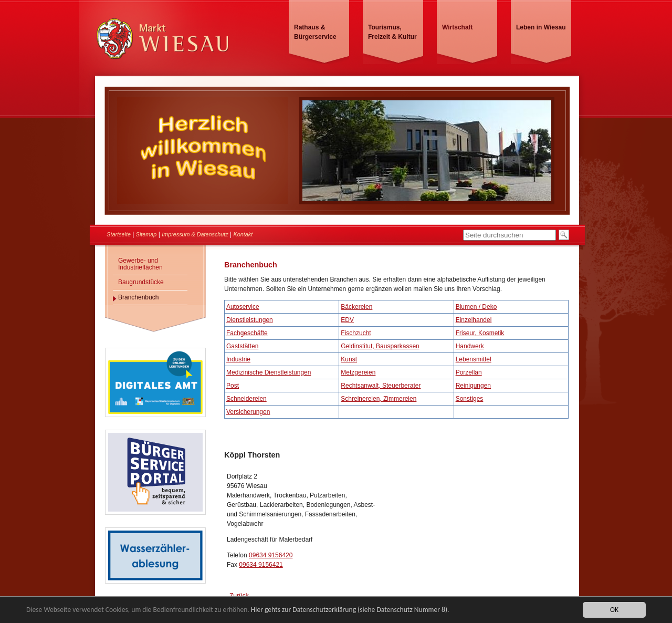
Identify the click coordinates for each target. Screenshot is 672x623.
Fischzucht (356, 333)
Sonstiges (470, 399)
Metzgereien (358, 372)
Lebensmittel (474, 359)
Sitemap (146, 234)
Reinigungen (473, 386)
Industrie (238, 359)
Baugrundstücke (141, 282)
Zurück (239, 596)
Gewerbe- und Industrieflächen (140, 264)
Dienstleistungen (250, 320)
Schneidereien (246, 399)
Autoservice (243, 307)
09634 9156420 (271, 555)
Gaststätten (242, 346)
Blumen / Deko (476, 307)
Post (233, 386)
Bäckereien (356, 307)
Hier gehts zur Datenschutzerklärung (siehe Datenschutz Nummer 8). (350, 610)
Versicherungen (248, 412)
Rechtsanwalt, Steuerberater (381, 386)
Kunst (349, 359)
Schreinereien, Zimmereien (379, 399)
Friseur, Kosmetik (480, 333)
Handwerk (470, 346)
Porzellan (469, 372)
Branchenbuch (138, 297)
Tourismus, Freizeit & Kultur (392, 32)
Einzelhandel (474, 320)
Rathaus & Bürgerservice (315, 32)
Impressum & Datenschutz (195, 234)
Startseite (119, 234)
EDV (347, 320)
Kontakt (243, 234)
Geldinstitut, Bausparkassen (380, 346)
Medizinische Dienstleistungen (269, 372)
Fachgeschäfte (247, 333)
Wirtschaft (458, 27)
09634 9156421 (261, 565)
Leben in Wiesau (541, 27)
